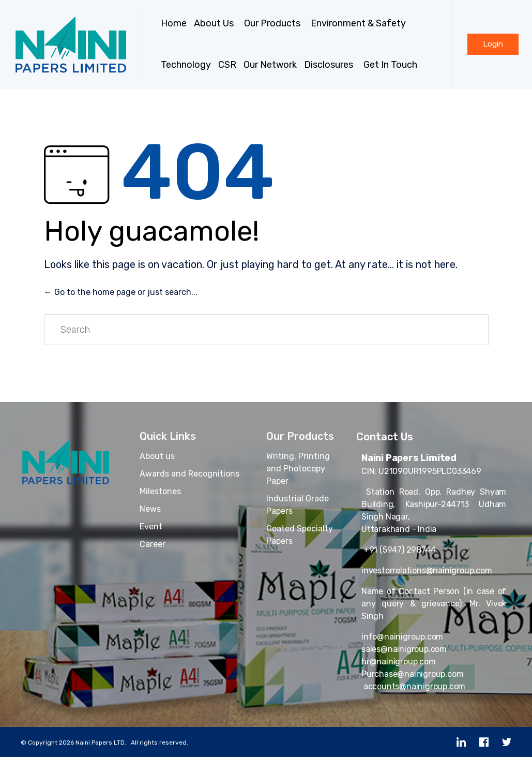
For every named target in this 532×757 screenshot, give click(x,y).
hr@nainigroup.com (399, 662)
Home (174, 23)
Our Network (270, 65)
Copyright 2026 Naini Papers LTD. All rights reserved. (108, 743)
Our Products (274, 23)
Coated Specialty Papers (300, 535)
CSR (227, 65)
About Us (215, 23)
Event (151, 526)
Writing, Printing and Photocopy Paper (298, 469)
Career (153, 544)
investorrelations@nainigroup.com (427, 570)
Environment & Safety (358, 23)
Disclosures (330, 65)
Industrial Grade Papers (298, 505)
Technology (186, 65)
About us (157, 456)
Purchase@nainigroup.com (412, 674)
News (150, 509)
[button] (493, 44)
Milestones (160, 491)
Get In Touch (392, 65)
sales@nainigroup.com (404, 649)
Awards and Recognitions (189, 474)
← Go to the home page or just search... (121, 292)
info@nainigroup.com (402, 637)
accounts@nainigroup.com (413, 686)
